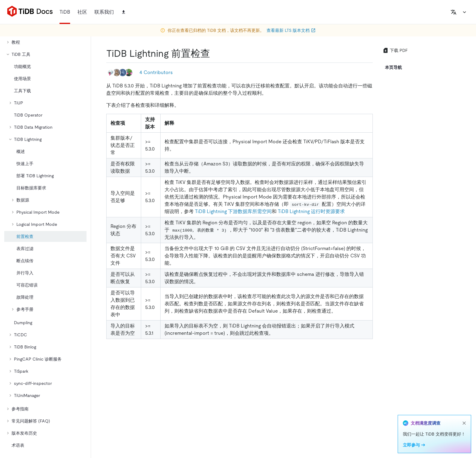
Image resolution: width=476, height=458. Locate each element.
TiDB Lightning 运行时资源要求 (311, 211)
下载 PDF (395, 50)
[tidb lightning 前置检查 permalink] (215, 53)
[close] (464, 423)
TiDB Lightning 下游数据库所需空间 (233, 211)
